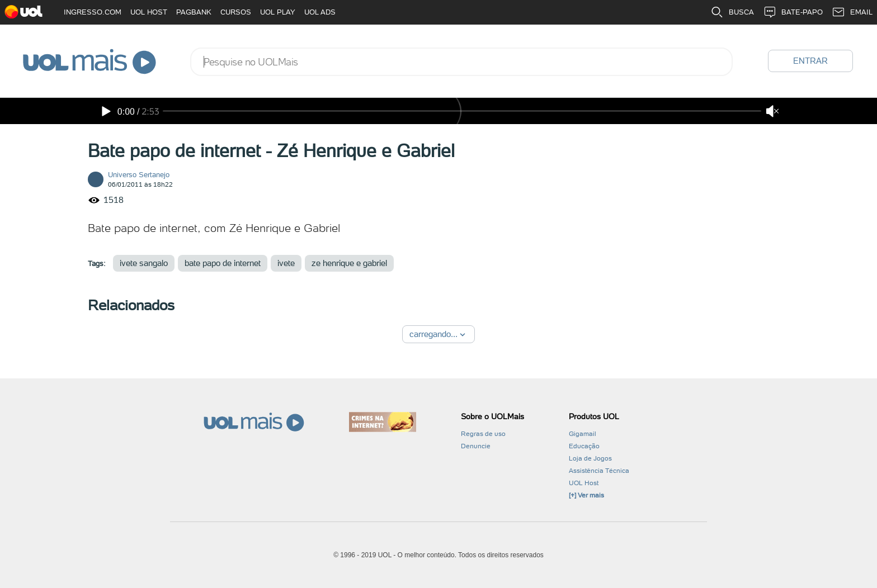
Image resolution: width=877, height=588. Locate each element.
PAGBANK (194, 12)
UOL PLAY (278, 12)
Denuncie (476, 446)
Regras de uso (483, 434)
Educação (584, 446)
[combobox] (461, 62)
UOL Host (584, 483)
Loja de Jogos (590, 458)
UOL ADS (320, 12)
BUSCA (732, 12)
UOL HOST (149, 12)
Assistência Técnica (599, 471)
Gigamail (583, 434)
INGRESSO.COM (93, 12)
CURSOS (236, 12)
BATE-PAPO (793, 12)
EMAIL (852, 12)
